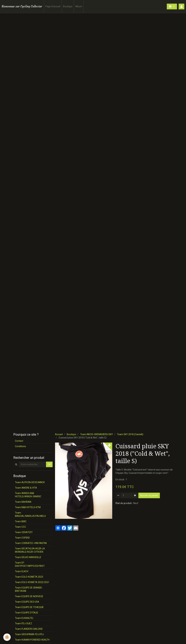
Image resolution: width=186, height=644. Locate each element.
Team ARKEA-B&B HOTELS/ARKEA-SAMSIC (28, 495)
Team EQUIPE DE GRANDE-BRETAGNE (29, 589)
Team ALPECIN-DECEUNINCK (30, 482)
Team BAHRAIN (23, 502)
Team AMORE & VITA (26, 488)
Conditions (20, 446)
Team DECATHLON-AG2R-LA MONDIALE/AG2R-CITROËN (30, 550)
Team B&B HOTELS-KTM (28, 507)
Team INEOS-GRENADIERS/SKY (97, 434)
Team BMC (21, 521)
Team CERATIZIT (24, 532)
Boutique (68, 6)
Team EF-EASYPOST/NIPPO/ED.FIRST (30, 564)
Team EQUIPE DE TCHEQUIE (29, 607)
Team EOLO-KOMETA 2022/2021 (32, 582)
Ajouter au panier (149, 495)
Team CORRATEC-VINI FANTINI (31, 543)
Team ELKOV (22, 571)
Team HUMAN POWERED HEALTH (32, 640)
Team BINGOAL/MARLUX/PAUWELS (30, 514)
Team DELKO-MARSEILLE (28, 557)
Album (79, 6)
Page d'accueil (53, 6)
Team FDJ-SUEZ (23, 623)
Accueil (59, 434)
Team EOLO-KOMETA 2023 (29, 577)
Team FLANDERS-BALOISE (29, 629)
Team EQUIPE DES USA (27, 602)
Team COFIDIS (22, 538)
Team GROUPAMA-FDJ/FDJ (29, 634)
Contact (19, 441)
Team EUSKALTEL (24, 618)
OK (49, 464)
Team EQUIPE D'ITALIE (27, 613)
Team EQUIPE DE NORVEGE (29, 596)
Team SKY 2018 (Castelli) (130, 434)
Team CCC (20, 527)
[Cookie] (7, 637)
